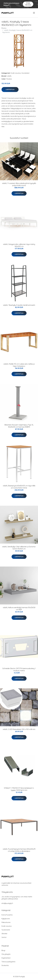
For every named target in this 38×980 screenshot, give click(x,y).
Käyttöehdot (6, 958)
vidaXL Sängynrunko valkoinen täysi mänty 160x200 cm (19, 245)
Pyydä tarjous (28, 4)
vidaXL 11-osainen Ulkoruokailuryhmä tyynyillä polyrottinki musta (19, 184)
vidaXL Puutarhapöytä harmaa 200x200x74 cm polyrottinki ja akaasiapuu (19, 850)
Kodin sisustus (16, 73)
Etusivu (4, 28)
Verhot (4, 937)
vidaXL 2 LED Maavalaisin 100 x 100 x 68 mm (19, 729)
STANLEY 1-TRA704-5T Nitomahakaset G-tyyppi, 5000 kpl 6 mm (19, 789)
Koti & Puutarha (7, 915)
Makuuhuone (6, 922)
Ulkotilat (4, 934)
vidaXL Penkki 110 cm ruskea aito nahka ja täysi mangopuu (19, 365)
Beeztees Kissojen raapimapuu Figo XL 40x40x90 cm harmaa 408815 (19, 426)
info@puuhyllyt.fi (7, 903)
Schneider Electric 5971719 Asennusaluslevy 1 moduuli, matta (19, 669)
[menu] (34, 13)
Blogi (3, 950)
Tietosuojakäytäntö (8, 962)
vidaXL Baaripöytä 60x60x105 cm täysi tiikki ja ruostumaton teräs (19, 487)
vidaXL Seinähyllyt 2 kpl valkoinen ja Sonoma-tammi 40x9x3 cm (19, 548)
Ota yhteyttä (6, 954)
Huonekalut (25, 73)
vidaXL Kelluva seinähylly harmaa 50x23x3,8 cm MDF (19, 609)
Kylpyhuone (6, 919)
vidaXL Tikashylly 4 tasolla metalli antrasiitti (19, 305)
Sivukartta (5, 965)
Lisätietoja (10, 89)
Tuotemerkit (6, 930)
